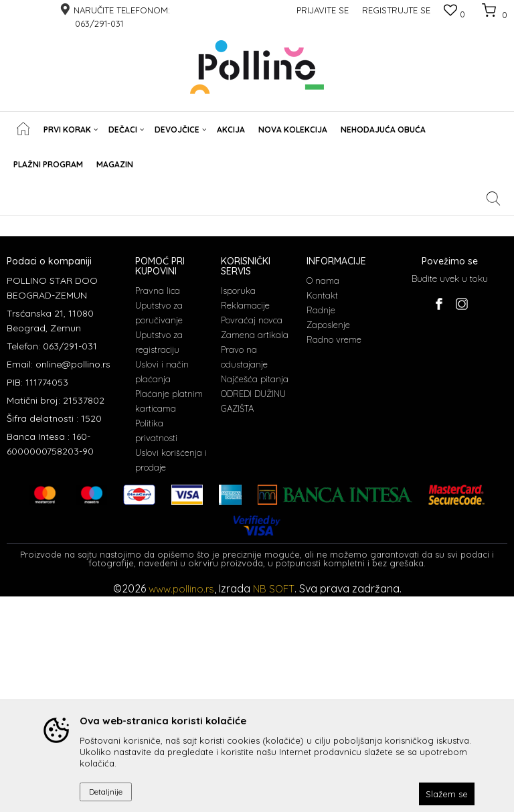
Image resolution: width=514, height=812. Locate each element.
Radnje (321, 525)
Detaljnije (106, 792)
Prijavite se (404, 381)
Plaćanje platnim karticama (169, 617)
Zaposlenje (328, 540)
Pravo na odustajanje (244, 572)
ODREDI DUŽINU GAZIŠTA (253, 617)
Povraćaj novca (252, 536)
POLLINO (22, 224)
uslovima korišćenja (283, 405)
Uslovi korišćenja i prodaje (171, 675)
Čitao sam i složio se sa (230, 405)
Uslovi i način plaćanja (162, 587)
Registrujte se (396, 10)
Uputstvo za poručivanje (159, 528)
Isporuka (238, 506)
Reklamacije (245, 521)
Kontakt (322, 511)
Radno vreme (334, 555)
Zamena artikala (255, 550)
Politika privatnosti (156, 646)
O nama (323, 496)
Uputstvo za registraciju (159, 558)
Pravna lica (158, 506)
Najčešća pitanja (255, 594)
